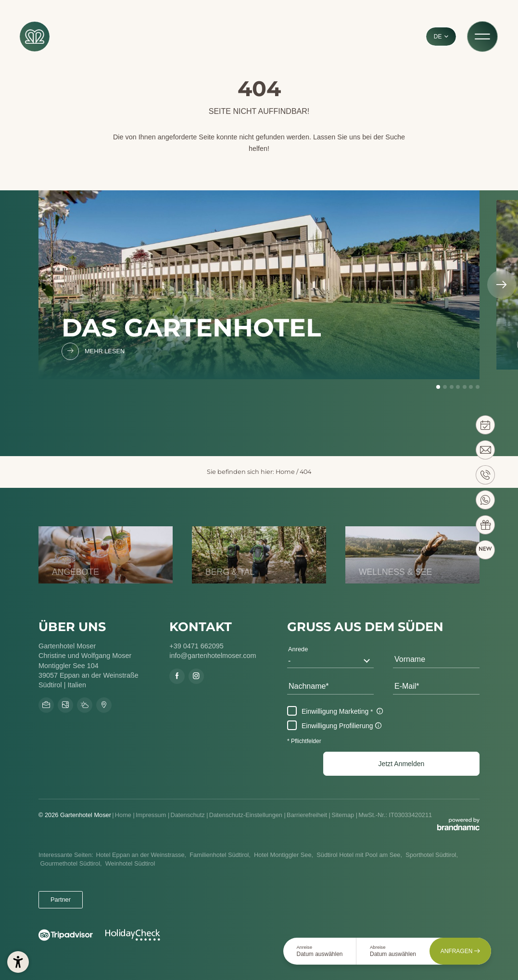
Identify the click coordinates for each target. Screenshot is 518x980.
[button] (401, 764)
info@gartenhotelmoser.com (213, 656)
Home (285, 472)
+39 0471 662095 (196, 646)
